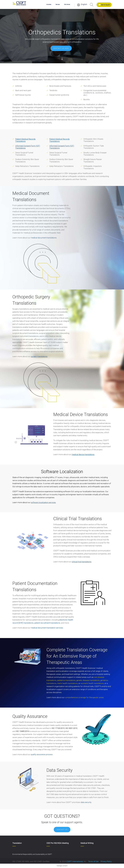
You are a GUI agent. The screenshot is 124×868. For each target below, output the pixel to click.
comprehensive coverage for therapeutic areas (84, 697)
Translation (17, 843)
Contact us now (61, 48)
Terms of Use (93, 861)
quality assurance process (42, 754)
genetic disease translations (88, 680)
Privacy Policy (106, 861)
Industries (49, 4)
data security (86, 802)
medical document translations (44, 238)
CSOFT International (75, 861)
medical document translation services (47, 628)
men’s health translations (67, 683)
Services (58, 4)
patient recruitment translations (47, 623)
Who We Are (67, 4)
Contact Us (62, 829)
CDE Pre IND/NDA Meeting (58, 843)
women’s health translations (92, 683)
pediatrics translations (66, 680)
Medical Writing (87, 843)
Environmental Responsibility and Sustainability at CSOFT (32, 854)
